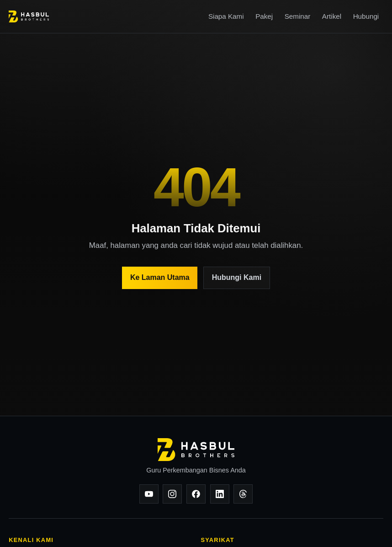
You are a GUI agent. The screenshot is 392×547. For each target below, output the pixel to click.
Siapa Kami (226, 16)
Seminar (298, 16)
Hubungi (366, 16)
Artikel (332, 16)
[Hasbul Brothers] (29, 16)
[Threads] (243, 494)
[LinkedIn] (220, 494)
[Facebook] (196, 494)
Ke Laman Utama (160, 277)
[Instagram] (172, 494)
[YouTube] (149, 494)
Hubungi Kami (237, 277)
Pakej (264, 16)
